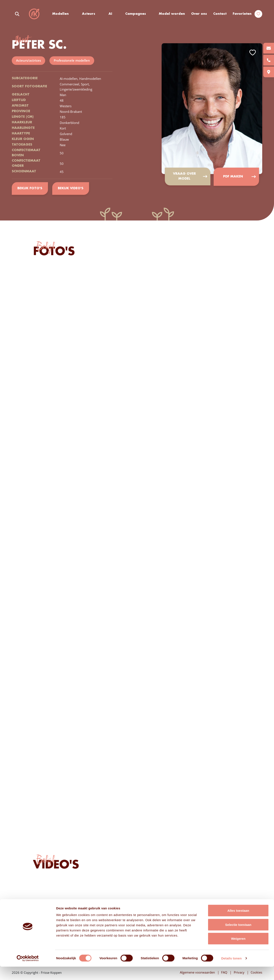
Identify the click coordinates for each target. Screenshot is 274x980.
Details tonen (231, 972)
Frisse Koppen (34, 14)
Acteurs (89, 14)
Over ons (199, 14)
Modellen (61, 14)
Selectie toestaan (238, 938)
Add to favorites (253, 53)
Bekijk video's (71, 189)
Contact (220, 14)
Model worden (172, 14)
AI (110, 14)
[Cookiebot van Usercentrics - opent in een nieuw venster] (28, 972)
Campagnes (136, 14)
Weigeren (238, 952)
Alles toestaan (238, 924)
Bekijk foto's (30, 189)
